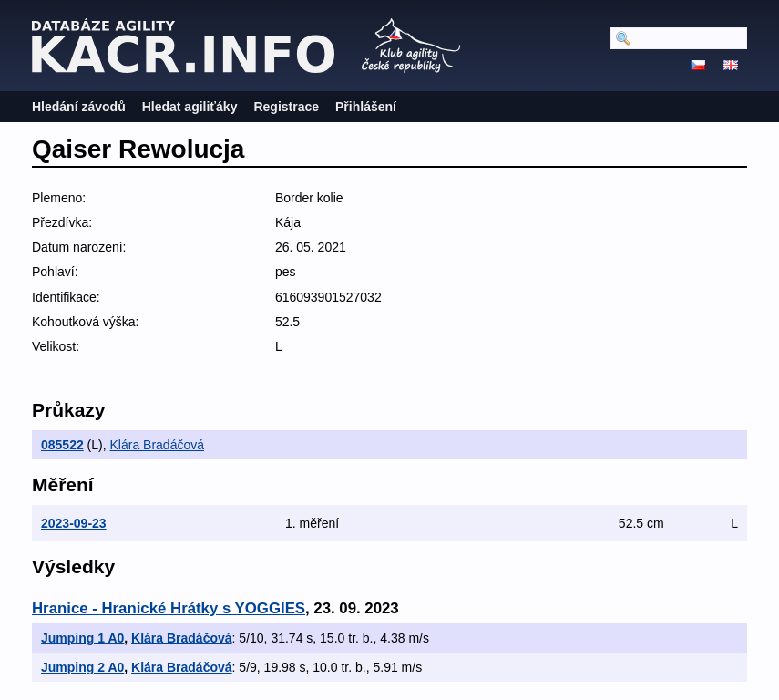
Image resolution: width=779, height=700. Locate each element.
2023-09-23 (74, 523)
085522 (62, 445)
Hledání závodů (79, 107)
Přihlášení (366, 107)
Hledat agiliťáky (190, 107)
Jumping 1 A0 (82, 638)
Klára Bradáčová (158, 445)
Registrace (286, 107)
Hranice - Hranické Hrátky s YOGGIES (169, 608)
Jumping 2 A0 (82, 667)
